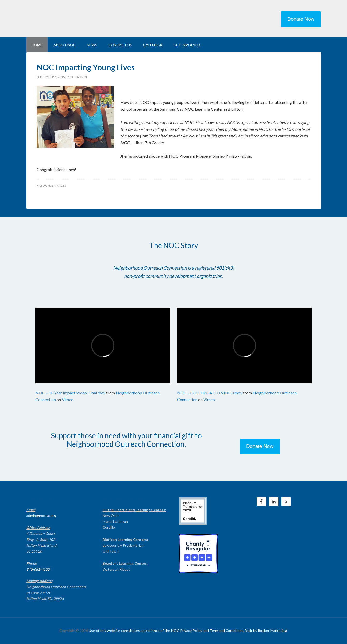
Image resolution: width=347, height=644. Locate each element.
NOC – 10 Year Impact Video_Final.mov (70, 393)
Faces (61, 185)
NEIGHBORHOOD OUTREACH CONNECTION (70, 18)
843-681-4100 (38, 569)
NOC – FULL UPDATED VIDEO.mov (210, 393)
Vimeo (68, 399)
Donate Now (301, 19)
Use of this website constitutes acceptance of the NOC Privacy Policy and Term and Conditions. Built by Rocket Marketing (188, 630)
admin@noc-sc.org (41, 515)
